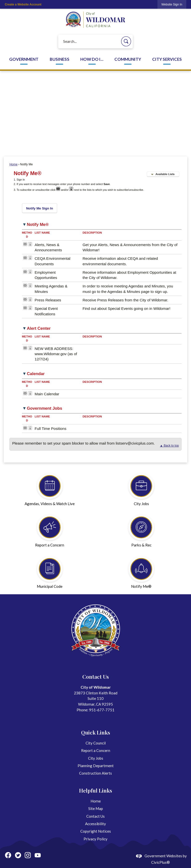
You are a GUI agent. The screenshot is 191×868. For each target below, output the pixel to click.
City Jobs (96, 758)
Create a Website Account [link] (23, 4)
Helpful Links (96, 790)
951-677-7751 (102, 710)
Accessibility (95, 824)
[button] (126, 41)
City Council (96, 743)
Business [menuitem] (60, 59)
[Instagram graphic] (28, 855)
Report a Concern (96, 750)
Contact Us (95, 816)
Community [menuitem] (128, 59)
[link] (172, 4)
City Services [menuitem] (167, 59)
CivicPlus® (161, 862)
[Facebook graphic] (8, 855)
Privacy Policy (95, 839)
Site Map (96, 808)
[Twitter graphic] (18, 855)
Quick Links (96, 732)
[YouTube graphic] (38, 855)
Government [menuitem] (24, 59)
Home (13, 164)
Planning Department (96, 766)
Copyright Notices (96, 831)
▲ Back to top (169, 446)
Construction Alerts (95, 773)
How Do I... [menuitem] (92, 59)
